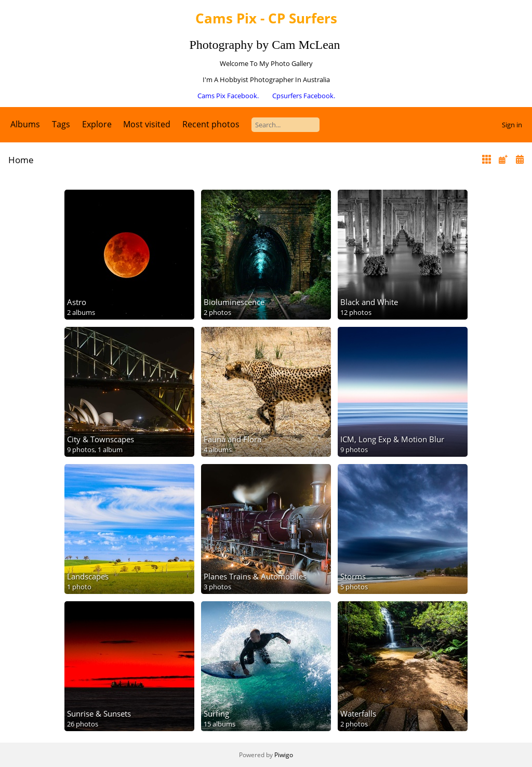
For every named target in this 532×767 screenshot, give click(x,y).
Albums (25, 124)
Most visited (147, 124)
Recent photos (211, 124)
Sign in (512, 125)
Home (21, 160)
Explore (97, 124)
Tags (61, 124)
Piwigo (284, 755)
